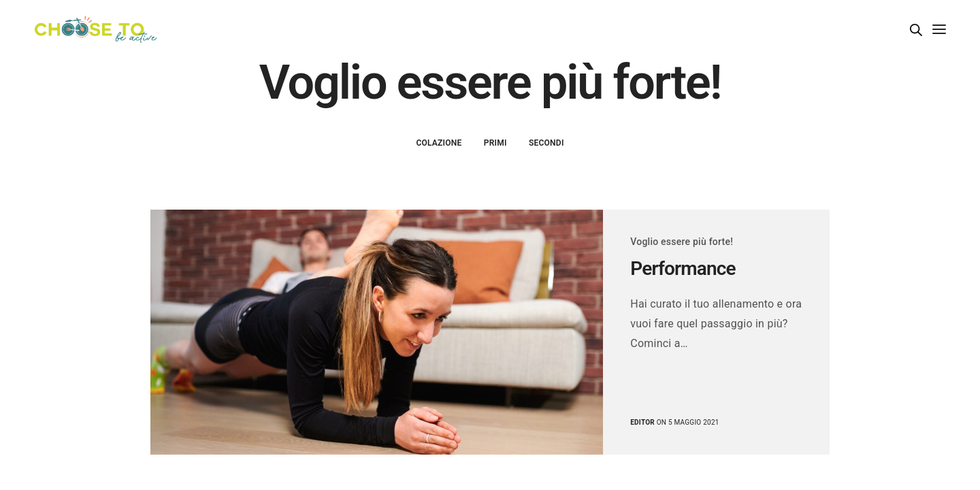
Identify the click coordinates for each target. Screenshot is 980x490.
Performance (683, 268)
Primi (495, 143)
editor (642, 422)
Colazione (439, 143)
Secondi (546, 143)
